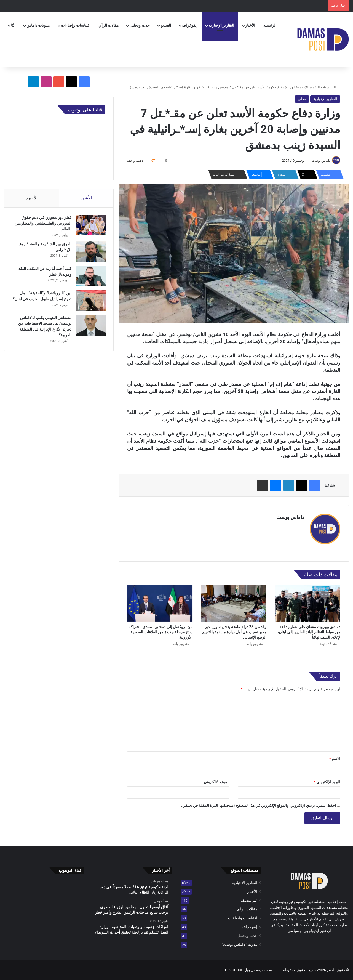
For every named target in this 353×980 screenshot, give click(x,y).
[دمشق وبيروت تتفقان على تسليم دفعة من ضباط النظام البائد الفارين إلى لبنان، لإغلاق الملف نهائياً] (307, 603)
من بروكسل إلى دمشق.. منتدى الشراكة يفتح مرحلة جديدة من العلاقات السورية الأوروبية (161, 632)
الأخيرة (32, 198)
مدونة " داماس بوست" (240, 944)
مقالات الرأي (109, 25)
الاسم (335, 759)
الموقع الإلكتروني (217, 782)
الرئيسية (270, 25)
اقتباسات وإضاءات (76, 25)
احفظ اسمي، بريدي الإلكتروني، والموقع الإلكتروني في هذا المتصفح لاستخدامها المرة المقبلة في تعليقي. (259, 805)
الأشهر (86, 198)
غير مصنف (249, 900)
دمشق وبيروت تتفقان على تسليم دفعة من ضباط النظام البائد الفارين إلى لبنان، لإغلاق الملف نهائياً (309, 632)
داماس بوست (321, 161)
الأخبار (250, 25)
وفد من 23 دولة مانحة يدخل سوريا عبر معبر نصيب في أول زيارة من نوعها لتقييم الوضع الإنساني (234, 632)
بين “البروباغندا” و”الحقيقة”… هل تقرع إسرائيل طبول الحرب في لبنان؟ (45, 300)
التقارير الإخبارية (221, 25)
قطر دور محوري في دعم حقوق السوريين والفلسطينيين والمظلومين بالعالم (42, 224)
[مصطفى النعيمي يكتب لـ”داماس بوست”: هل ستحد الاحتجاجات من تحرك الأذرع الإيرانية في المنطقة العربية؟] (90, 328)
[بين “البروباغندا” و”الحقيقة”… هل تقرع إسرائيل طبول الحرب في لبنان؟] (90, 302)
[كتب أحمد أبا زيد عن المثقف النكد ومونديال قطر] (90, 277)
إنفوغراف (190, 25)
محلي (302, 99)
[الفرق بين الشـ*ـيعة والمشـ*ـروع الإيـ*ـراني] (90, 253)
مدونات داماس (38, 25)
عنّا (13, 25)
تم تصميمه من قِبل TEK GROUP (248, 970)
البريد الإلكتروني (327, 782)
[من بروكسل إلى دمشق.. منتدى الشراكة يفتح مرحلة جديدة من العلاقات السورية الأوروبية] (160, 603)
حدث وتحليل (140, 25)
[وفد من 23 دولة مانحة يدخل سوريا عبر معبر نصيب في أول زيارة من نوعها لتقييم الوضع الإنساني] (234, 603)
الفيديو (166, 25)
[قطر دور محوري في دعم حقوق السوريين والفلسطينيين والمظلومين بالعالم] (90, 226)
